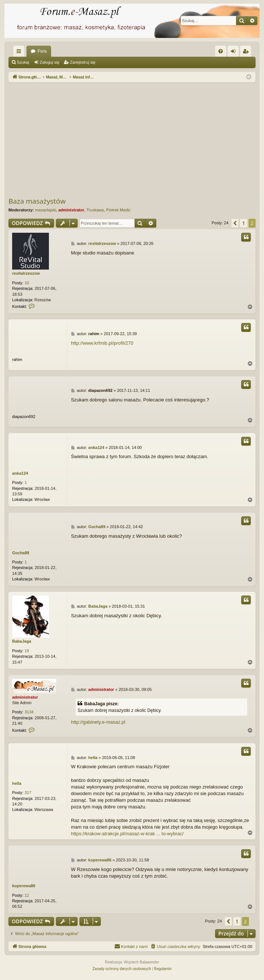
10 (27, 283)
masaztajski (45, 210)
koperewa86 (24, 886)
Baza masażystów (37, 201)
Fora (42, 51)
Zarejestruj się (83, 62)
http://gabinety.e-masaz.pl (98, 722)
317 (28, 793)
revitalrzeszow (26, 273)
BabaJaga (22, 641)
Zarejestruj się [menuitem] (247, 53)
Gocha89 (21, 553)
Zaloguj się (49, 62)
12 (27, 895)
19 (27, 651)
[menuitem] (221, 51)
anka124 (20, 473)
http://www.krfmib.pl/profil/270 (102, 343)
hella (17, 783)
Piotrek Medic (119, 210)
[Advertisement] (136, 139)
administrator (71, 210)
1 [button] (243, 223)
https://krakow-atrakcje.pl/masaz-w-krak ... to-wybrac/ (127, 834)
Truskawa (95, 210)
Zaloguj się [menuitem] (235, 53)
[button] (235, 223)
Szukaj (23, 62)
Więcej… (20, 53)
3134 (29, 712)
